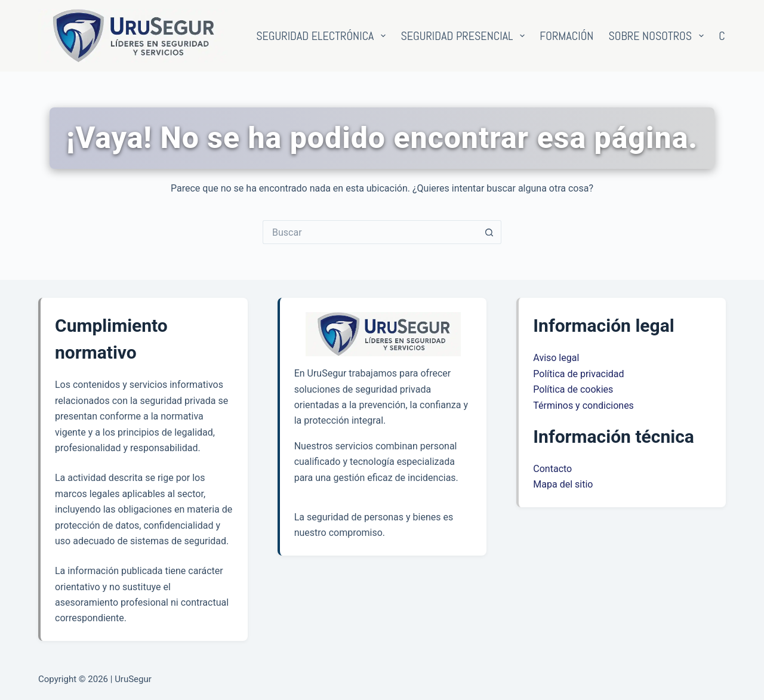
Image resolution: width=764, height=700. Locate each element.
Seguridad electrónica (323, 36)
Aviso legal (556, 358)
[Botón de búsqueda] (489, 232)
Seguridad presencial (465, 36)
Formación (566, 36)
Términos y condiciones (583, 405)
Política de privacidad (578, 374)
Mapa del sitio (563, 484)
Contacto (552, 469)
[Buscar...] (370, 232)
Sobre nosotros (658, 36)
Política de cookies (573, 389)
